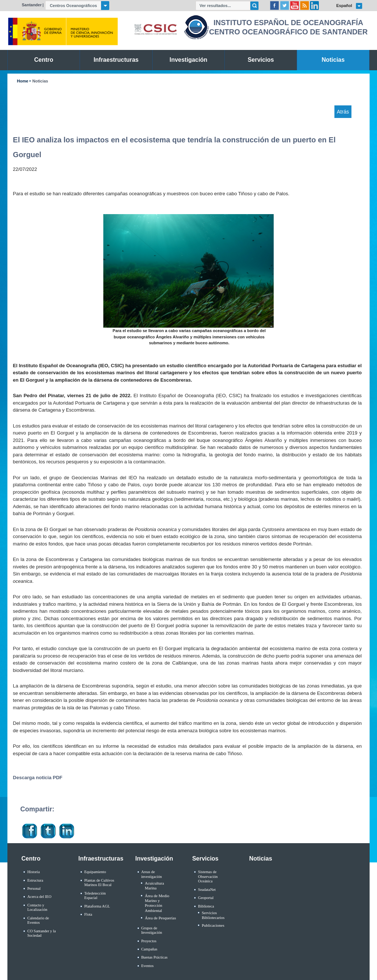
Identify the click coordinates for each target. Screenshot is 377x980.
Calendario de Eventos (38, 920)
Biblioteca (206, 906)
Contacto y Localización (37, 908)
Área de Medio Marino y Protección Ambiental (157, 903)
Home (23, 81)
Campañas (149, 949)
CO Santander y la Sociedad (42, 933)
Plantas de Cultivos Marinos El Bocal (99, 883)
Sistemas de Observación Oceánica (208, 876)
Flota (88, 914)
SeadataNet (207, 890)
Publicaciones (213, 925)
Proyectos (149, 941)
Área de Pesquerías (160, 918)
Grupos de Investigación (151, 930)
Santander (32, 5)
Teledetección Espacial (95, 896)
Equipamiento (95, 872)
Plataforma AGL (97, 906)
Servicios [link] (261, 60)
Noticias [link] (333, 60)
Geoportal (206, 898)
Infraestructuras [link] (116, 60)
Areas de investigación (151, 874)
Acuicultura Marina (154, 886)
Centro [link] (44, 60)
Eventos (147, 966)
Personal (34, 888)
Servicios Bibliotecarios (213, 915)
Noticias (40, 81)
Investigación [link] (188, 60)
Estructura (35, 880)
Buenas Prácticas (154, 957)
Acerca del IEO (39, 897)
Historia (34, 872)
